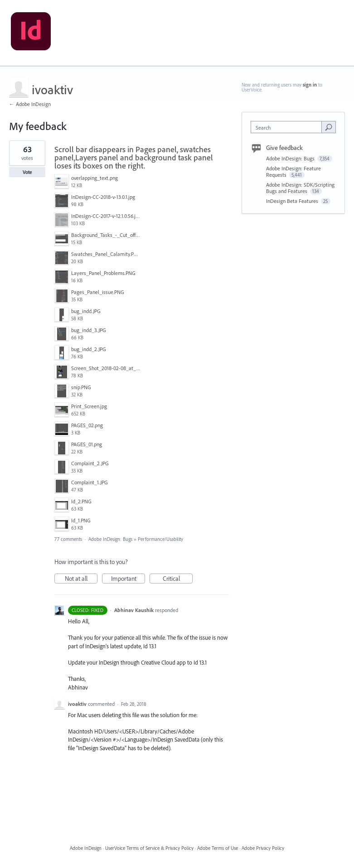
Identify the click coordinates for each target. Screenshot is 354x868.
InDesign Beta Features (293, 201)
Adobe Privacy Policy (263, 848)
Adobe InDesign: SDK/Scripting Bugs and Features (300, 188)
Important (128, 579)
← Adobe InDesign (30, 104)
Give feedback (284, 148)
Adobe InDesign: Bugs (110, 539)
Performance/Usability (160, 539)
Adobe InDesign (86, 848)
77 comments (68, 539)
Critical (178, 579)
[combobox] (288, 127)
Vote (27, 172)
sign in (310, 85)
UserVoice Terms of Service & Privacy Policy (149, 848)
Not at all (81, 579)
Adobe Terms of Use (218, 848)
